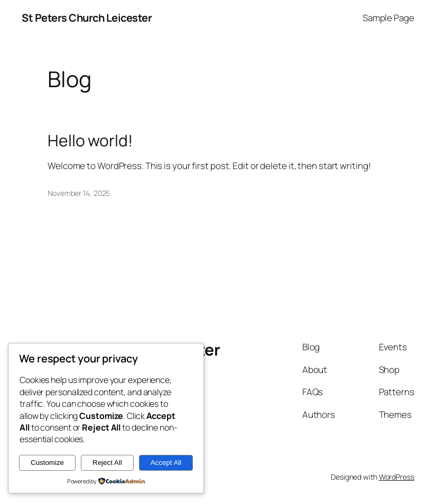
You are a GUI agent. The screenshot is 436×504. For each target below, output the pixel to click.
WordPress (397, 477)
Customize (47, 463)
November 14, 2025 (79, 193)
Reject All (107, 463)
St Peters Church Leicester (87, 18)
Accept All (166, 463)
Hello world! (90, 141)
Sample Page (388, 18)
